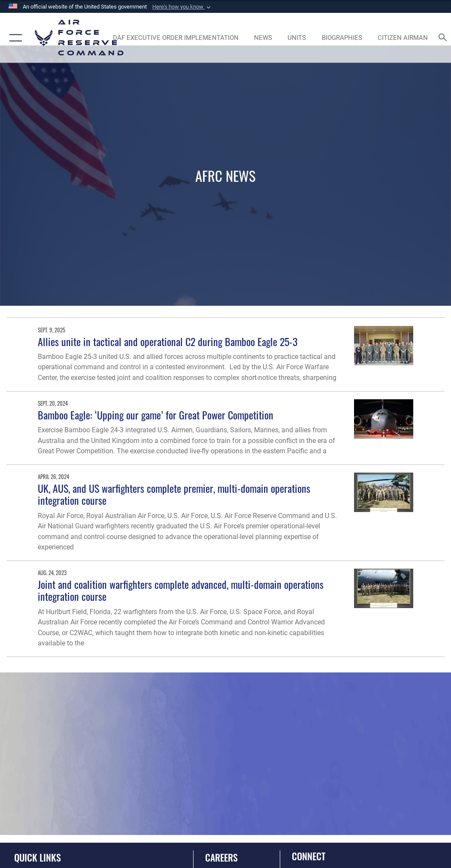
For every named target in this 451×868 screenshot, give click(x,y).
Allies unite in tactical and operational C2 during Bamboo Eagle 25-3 (168, 342)
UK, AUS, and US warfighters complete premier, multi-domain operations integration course (174, 494)
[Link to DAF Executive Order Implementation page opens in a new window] (176, 38)
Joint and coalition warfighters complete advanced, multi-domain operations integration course (181, 590)
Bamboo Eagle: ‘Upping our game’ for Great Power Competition (156, 415)
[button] (182, 7)
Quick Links (38, 857)
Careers (221, 857)
